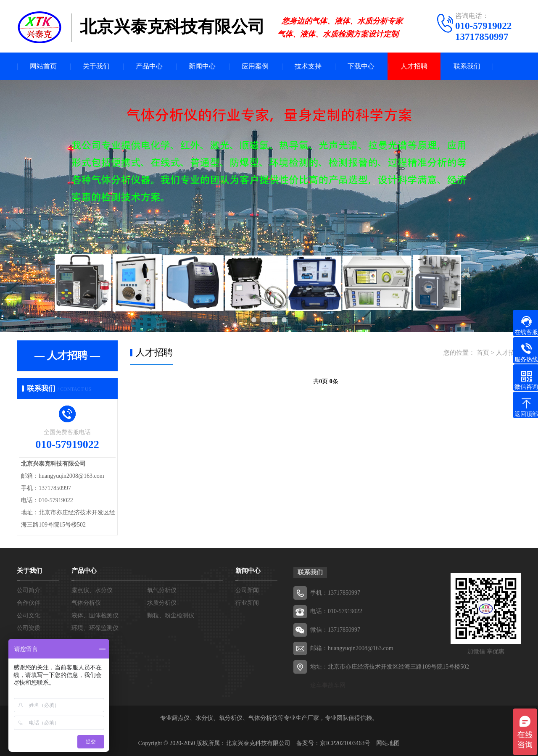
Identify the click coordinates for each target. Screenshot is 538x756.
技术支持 (308, 66)
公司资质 (29, 628)
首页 (483, 353)
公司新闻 (247, 590)
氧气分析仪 (162, 590)
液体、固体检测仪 (95, 615)
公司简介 (29, 590)
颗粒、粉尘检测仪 (171, 615)
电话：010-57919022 (336, 611)
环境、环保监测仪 (95, 628)
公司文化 (29, 615)
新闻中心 (202, 66)
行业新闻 (247, 603)
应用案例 (255, 66)
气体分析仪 (86, 603)
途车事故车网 (328, 685)
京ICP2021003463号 (345, 743)
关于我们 (96, 66)
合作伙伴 (29, 603)
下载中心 (361, 66)
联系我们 (467, 66)
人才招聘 (414, 66)
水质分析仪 (162, 603)
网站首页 (43, 66)
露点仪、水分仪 (92, 590)
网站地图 (388, 743)
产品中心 (149, 66)
